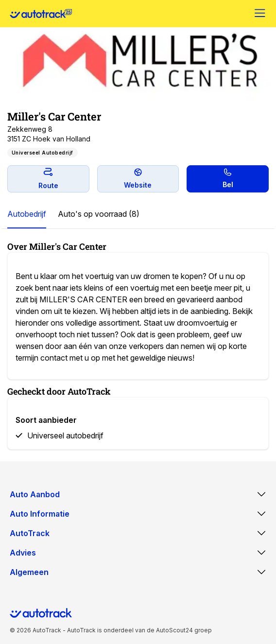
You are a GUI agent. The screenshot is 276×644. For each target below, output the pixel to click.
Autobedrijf (27, 214)
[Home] (41, 14)
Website (138, 178)
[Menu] (260, 14)
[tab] (27, 214)
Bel (228, 178)
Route (48, 178)
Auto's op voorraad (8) (99, 214)
